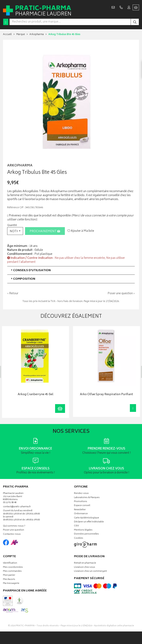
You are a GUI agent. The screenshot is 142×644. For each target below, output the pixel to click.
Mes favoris (9, 580)
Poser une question (14, 530)
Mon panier (9, 575)
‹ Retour (13, 294)
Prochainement (45, 231)
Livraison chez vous (85, 567)
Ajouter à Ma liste (81, 231)
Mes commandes (12, 571)
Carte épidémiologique (87, 518)
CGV (76, 526)
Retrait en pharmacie (85, 563)
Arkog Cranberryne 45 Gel (35, 395)
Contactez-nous (12, 534)
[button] (15, 231)
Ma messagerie (11, 584)
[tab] (71, 270)
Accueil (7, 35)
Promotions (81, 502)
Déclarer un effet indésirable (89, 522)
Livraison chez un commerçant (90, 571)
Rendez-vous (81, 494)
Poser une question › (121, 294)
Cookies (79, 538)
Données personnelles (86, 534)
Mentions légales (83, 530)
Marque (21, 35)
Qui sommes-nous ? (14, 526)
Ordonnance (81, 514)
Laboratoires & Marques (87, 498)
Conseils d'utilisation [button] (31, 270)
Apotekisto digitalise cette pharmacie (114, 626)
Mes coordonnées (13, 567)
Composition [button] (23, 279)
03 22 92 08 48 (10, 503)
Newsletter (80, 510)
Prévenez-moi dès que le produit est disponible (39, 216)
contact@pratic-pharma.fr (17, 507)
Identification (10, 563)
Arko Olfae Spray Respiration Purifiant (106, 395)
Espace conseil (82, 506)
